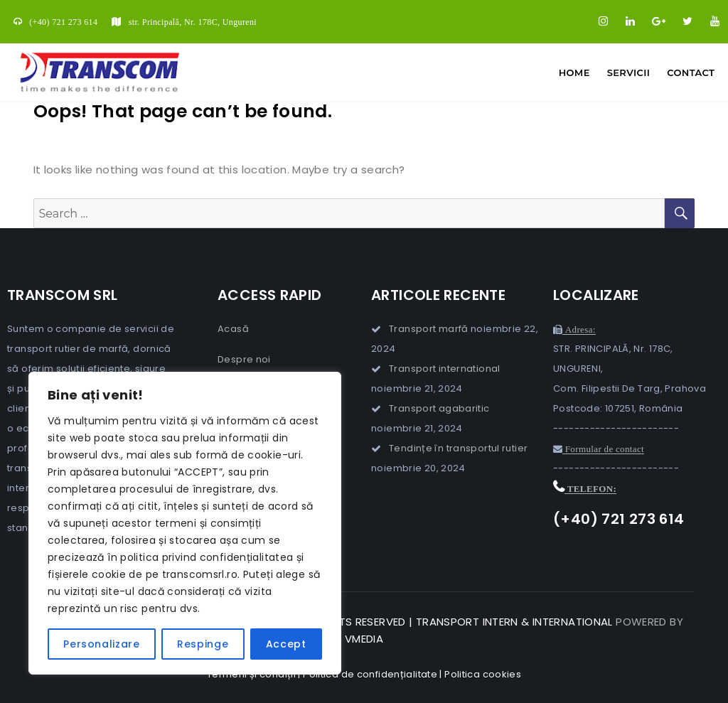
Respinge (203, 644)
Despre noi (244, 359)
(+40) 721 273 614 (63, 22)
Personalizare (102, 644)
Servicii (628, 73)
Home (574, 73)
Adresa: (579, 329)
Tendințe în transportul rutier (458, 448)
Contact (691, 73)
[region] (185, 523)
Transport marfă (429, 329)
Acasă (233, 329)
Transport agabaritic (439, 408)
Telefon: (590, 489)
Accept (286, 644)
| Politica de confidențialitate (368, 674)
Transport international (445, 369)
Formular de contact (603, 449)
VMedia (364, 639)
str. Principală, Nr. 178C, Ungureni (193, 22)
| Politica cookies (480, 674)
